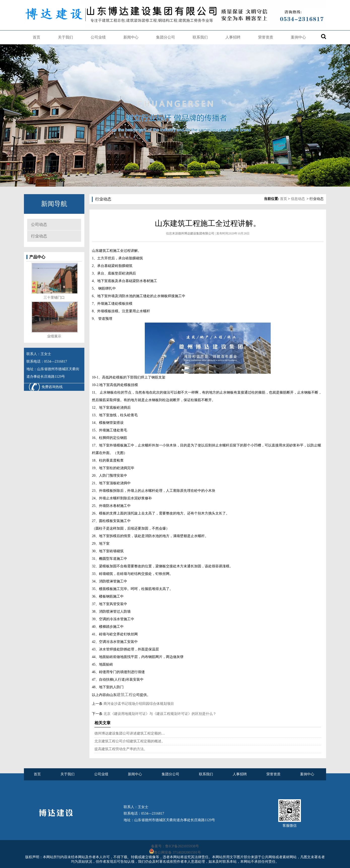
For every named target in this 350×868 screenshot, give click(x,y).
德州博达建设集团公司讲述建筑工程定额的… (130, 733)
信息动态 (298, 199)
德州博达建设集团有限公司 (196, 233)
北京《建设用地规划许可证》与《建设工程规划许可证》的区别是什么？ (159, 714)
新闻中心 (131, 37)
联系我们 (200, 37)
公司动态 (39, 224)
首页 (37, 37)
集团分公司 (166, 37)
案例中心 (298, 37)
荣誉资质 (266, 37)
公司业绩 (98, 37)
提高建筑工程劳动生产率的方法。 (121, 749)
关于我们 (65, 37)
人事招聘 (233, 37)
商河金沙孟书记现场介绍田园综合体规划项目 (138, 704)
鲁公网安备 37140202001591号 (178, 853)
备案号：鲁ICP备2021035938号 (175, 846)
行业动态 (39, 236)
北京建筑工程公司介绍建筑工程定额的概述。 (130, 741)
